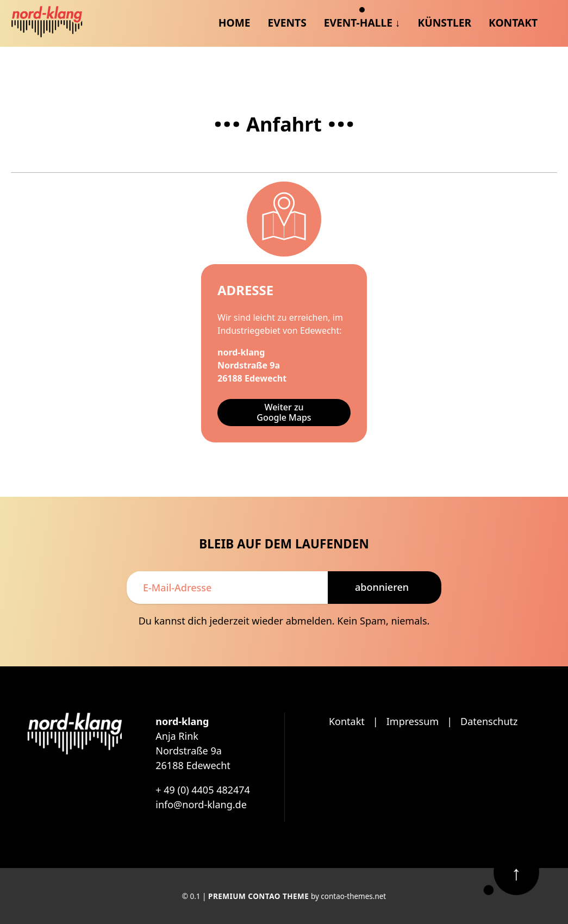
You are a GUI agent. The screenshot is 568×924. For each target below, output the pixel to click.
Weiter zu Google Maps (284, 412)
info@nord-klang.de (201, 804)
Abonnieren (382, 587)
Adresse (245, 290)
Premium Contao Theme (258, 896)
